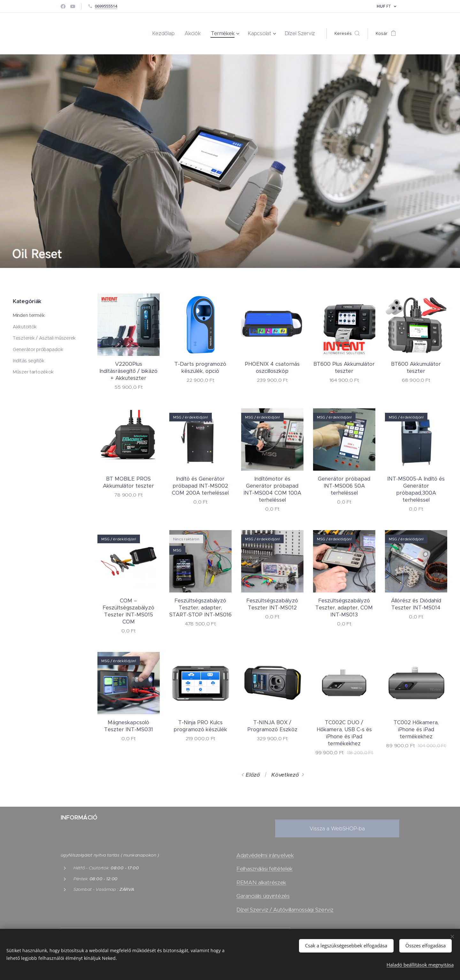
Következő (285, 775)
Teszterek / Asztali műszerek (44, 338)
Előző (253, 775)
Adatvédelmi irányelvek (265, 855)
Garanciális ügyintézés (263, 896)
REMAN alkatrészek (261, 882)
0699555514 (106, 6)
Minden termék (29, 315)
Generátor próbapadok (38, 349)
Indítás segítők (29, 361)
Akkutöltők (25, 327)
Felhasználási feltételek (264, 869)
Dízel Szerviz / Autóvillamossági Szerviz (285, 909)
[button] (347, 34)
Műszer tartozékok (33, 372)
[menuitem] (178, 34)
